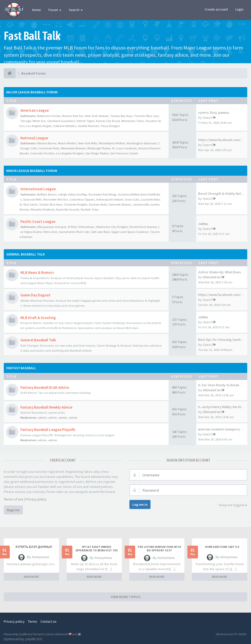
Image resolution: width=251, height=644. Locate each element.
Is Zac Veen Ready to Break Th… (222, 385)
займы (203, 224)
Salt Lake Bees (100, 232)
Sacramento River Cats (74, 232)
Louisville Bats (150, 199)
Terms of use (14, 499)
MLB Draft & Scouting (38, 318)
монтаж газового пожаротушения (224, 429)
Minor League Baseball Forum (32, 171)
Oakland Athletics (65, 126)
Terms (33, 621)
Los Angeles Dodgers (70, 153)
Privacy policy (36, 499)
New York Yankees (97, 116)
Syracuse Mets (32, 199)
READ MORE (31, 577)
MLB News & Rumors (37, 272)
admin (42, 417)
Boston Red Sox (73, 116)
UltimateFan (212, 277)
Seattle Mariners (89, 126)
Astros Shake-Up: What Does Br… (223, 272)
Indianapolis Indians (110, 199)
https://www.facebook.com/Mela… (225, 295)
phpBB (23, 634)
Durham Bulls (98, 204)
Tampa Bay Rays (121, 116)
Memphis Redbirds (43, 209)
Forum (55, 10)
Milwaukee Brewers (73, 148)
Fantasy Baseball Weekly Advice (46, 407)
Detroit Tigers (85, 121)
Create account (216, 9)
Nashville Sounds (68, 209)
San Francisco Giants (124, 153)
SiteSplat (39, 634)
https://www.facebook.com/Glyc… (224, 140)
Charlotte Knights (76, 204)
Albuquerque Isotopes (52, 227)
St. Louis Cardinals (124, 148)
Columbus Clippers (82, 199)
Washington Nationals (142, 143)
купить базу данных (214, 112)
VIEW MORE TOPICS (126, 597)
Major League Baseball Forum (32, 92)
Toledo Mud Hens (51, 204)
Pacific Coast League (38, 221)
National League (34, 138)
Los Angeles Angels (39, 126)
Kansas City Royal (108, 121)
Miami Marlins (67, 143)
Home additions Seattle (222, 547)
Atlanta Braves (47, 143)
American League (35, 110)
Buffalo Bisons (47, 194)
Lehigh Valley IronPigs (73, 194)
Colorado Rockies (42, 153)
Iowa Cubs (132, 199)
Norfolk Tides (90, 209)
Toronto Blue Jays (146, 116)
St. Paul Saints (29, 204)
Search (76, 10)
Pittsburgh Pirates (99, 148)
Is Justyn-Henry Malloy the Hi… (221, 407)
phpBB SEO (34, 639)
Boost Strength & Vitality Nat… (221, 194)
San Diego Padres (97, 153)
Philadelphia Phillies (112, 143)
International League (38, 189)
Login (239, 9)
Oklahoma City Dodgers (112, 227)
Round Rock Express (143, 227)
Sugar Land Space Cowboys (130, 232)
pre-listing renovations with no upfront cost (159, 549)
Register (13, 510)
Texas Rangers (110, 126)
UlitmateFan (212, 390)
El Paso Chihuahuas (81, 227)
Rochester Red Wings (103, 194)
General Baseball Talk (26, 254)
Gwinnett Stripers (120, 204)
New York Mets (88, 143)
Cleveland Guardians (61, 121)
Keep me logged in (230, 505)
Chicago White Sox (33, 121)
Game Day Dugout (35, 295)
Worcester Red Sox (56, 199)
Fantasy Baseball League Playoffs (48, 430)
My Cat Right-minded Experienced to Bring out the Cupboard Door (97, 550)
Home (37, 10)
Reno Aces (51, 232)
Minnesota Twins (133, 121)
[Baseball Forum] (10, 73)
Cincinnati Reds (49, 148)
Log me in (140, 504)
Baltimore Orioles (49, 116)
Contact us (48, 621)
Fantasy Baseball (21, 368)
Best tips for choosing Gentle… (222, 340)
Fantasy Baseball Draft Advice (45, 387)
